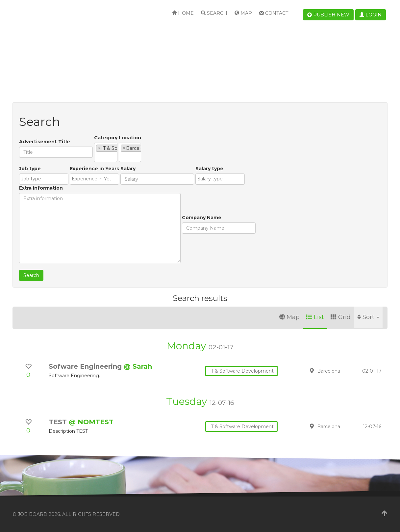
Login (371, 15)
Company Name (39, 247)
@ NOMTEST (91, 422)
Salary (111, 198)
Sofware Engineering (86, 366)
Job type (30, 198)
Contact (274, 13)
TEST (59, 422)
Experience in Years (77, 198)
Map (243, 13)
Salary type (192, 198)
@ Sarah (138, 366)
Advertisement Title (45, 142)
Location (180, 138)
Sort (368, 317)
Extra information (233, 169)
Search (214, 13)
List (315, 317)
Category (106, 138)
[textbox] (98, 157)
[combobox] (131, 152)
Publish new (328, 15)
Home (183, 13)
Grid (341, 317)
